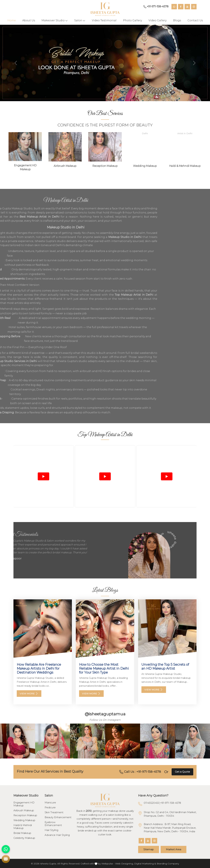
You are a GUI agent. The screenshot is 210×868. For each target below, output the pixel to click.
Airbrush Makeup (24, 810)
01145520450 (152, 803)
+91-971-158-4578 (156, 7)
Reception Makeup (25, 815)
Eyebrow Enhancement (53, 824)
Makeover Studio (55, 20)
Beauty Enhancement (58, 817)
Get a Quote (182, 772)
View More (29, 694)
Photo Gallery (132, 20)
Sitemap (149, 849)
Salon (80, 20)
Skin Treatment (54, 812)
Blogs (177, 20)
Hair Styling (51, 830)
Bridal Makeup (22, 833)
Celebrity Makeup (24, 838)
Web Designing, (124, 864)
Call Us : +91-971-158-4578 (140, 772)
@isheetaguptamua (105, 714)
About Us (29, 20)
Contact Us (195, 20)
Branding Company (168, 864)
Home (12, 20)
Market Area (173, 849)
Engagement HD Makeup (24, 804)
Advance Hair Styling (57, 835)
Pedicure (50, 807)
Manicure (50, 803)
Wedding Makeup (24, 820)
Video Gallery (157, 20)
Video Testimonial (104, 20)
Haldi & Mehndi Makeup (23, 827)
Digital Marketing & (145, 864)
